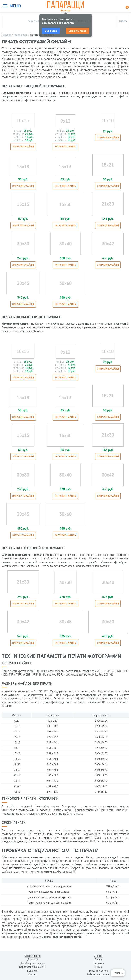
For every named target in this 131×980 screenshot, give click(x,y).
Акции (98, 967)
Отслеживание (33, 956)
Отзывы (33, 974)
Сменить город (77, 31)
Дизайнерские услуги (33, 963)
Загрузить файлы (23, 147)
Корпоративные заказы (33, 967)
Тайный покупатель (98, 974)
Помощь (118, 973)
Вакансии (33, 971)
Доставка (33, 960)
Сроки (98, 960)
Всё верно (51, 31)
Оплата (98, 956)
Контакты (98, 963)
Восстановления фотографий (61, 937)
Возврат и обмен (98, 971)
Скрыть (123, 21)
